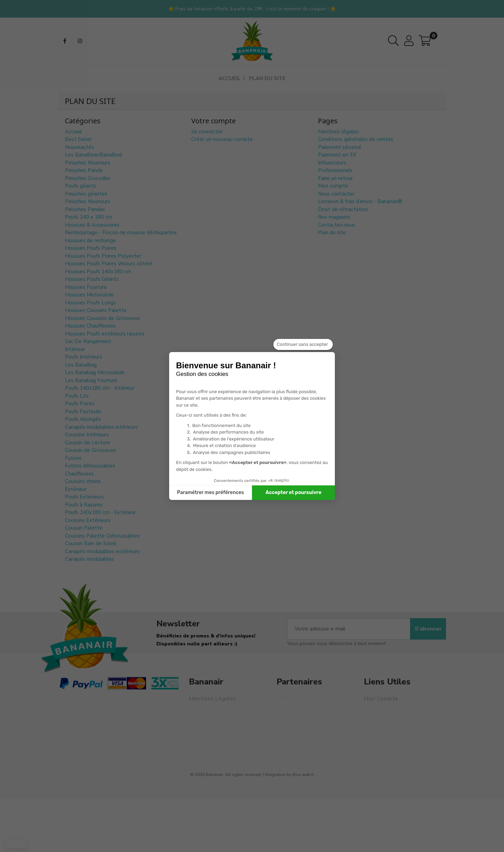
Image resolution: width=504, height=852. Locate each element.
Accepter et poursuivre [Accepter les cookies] (293, 493)
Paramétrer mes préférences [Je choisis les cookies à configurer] (211, 493)
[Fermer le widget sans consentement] (303, 344)
